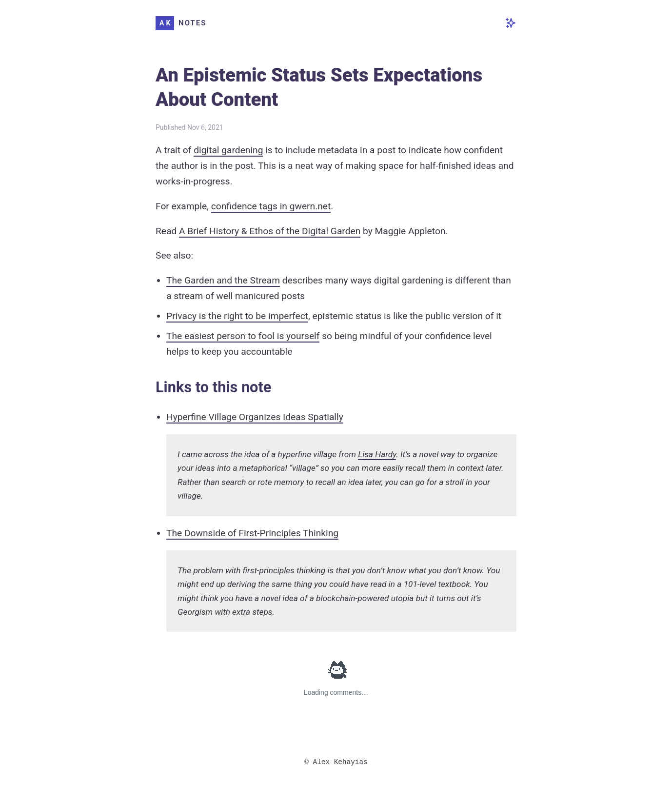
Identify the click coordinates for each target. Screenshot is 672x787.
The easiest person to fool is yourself (243, 336)
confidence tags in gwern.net (271, 206)
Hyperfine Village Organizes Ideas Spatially (255, 417)
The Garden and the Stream (223, 280)
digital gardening (228, 150)
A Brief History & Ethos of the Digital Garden (270, 231)
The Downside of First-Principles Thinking (252, 533)
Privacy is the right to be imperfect (237, 316)
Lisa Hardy (377, 454)
